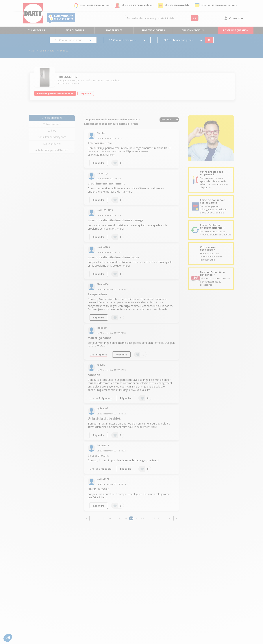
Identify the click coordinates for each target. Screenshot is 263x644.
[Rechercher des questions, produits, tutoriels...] (195, 18)
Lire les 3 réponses (101, 469)
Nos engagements (153, 30)
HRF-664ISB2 (67, 77)
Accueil (32, 51)
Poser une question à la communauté (55, 93)
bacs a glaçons (98, 456)
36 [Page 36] (142, 518)
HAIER (101, 81)
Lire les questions (52, 118)
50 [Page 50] (153, 518)
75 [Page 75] (170, 518)
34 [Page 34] (131, 518)
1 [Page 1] (93, 518)
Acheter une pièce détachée (52, 150)
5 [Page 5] (104, 518)
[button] (87, 518)
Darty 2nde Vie (52, 144)
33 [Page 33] (126, 518)
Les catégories (36, 30)
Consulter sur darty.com (52, 137)
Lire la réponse (98, 355)
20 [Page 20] (109, 518)
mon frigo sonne (100, 338)
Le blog (52, 131)
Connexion (236, 18)
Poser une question (236, 30)
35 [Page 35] (137, 518)
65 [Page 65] (159, 518)
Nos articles (114, 30)
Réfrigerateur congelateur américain (77, 81)
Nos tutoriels (75, 30)
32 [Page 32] (120, 518)
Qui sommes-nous (192, 30)
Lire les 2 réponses (101, 398)
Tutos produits (52, 124)
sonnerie (94, 375)
